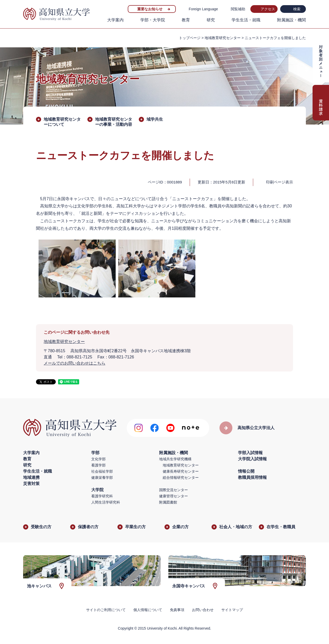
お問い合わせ (203, 610)
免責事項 (177, 610)
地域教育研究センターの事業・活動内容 (114, 122)
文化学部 (98, 459)
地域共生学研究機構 (175, 459)
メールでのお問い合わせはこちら (75, 363)
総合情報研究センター (181, 478)
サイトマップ (232, 610)
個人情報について (148, 610)
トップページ (190, 38)
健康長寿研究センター (181, 471)
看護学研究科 (102, 496)
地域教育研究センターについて (62, 122)
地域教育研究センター (223, 38)
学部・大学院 (153, 20)
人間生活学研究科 (106, 502)
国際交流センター (173, 490)
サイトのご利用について (106, 610)
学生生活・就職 (246, 20)
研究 (211, 20)
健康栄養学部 (102, 478)
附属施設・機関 (291, 20)
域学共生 (155, 119)
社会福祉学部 (102, 471)
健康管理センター (173, 496)
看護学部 (98, 465)
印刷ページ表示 (280, 182)
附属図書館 (168, 502)
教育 (186, 20)
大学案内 (115, 20)
